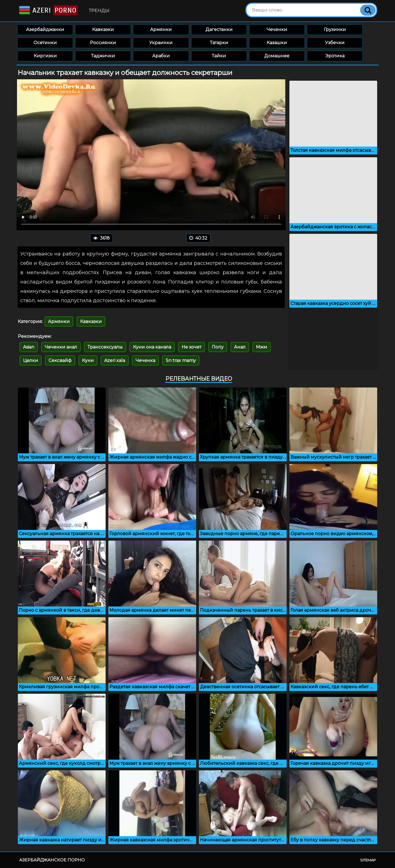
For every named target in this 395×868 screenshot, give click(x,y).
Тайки (219, 56)
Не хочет (191, 347)
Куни (88, 360)
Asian (29, 347)
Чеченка (145, 360)
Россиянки (103, 43)
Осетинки (45, 43)
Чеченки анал (61, 347)
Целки (31, 360)
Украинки (161, 43)
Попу (218, 347)
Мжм (262, 347)
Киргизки (45, 56)
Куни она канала (152, 347)
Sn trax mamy (181, 360)
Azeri (48, 10)
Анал (240, 347)
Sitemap (368, 860)
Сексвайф (60, 360)
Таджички (103, 56)
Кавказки (103, 30)
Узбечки (335, 43)
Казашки (277, 43)
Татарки (219, 43)
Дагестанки (219, 30)
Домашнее (277, 56)
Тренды (99, 11)
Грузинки (335, 30)
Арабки (161, 56)
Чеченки (277, 30)
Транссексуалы (105, 347)
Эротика (335, 56)
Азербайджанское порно (52, 860)
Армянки (161, 30)
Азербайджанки (45, 30)
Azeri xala (115, 360)
